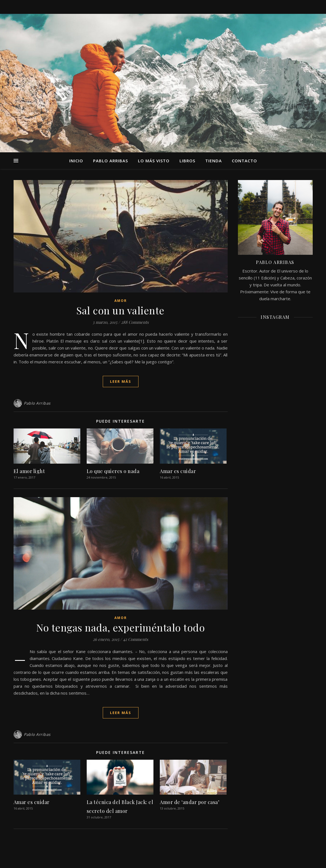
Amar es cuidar (178, 471)
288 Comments (135, 322)
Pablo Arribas (111, 161)
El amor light (29, 471)
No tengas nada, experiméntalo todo (120, 627)
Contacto (244, 161)
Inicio (76, 161)
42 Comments (136, 639)
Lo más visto (154, 161)
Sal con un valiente (120, 310)
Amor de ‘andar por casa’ (190, 802)
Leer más (121, 381)
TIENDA (214, 161)
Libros (187, 161)
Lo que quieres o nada (113, 471)
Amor (121, 301)
